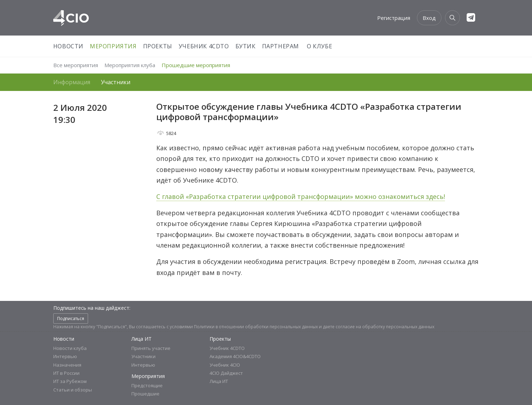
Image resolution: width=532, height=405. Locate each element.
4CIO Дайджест (226, 373)
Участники (116, 82)
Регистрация (394, 18)
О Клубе (319, 46)
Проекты (158, 46)
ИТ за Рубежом (70, 381)
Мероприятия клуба (130, 65)
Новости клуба (70, 348)
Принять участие (151, 348)
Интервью (65, 356)
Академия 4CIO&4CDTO (235, 356)
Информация (72, 82)
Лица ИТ (142, 339)
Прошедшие (145, 394)
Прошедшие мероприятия (196, 65)
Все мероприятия (76, 65)
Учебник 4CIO (225, 365)
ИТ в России (66, 373)
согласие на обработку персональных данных (385, 327)
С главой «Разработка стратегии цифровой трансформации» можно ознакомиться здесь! (301, 196)
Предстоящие (147, 385)
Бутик (246, 46)
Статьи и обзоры (73, 390)
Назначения (67, 365)
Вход (429, 18)
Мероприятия (113, 46)
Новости (68, 46)
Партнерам (281, 46)
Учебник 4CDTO (204, 46)
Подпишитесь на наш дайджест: (92, 308)
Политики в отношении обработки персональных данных (256, 327)
